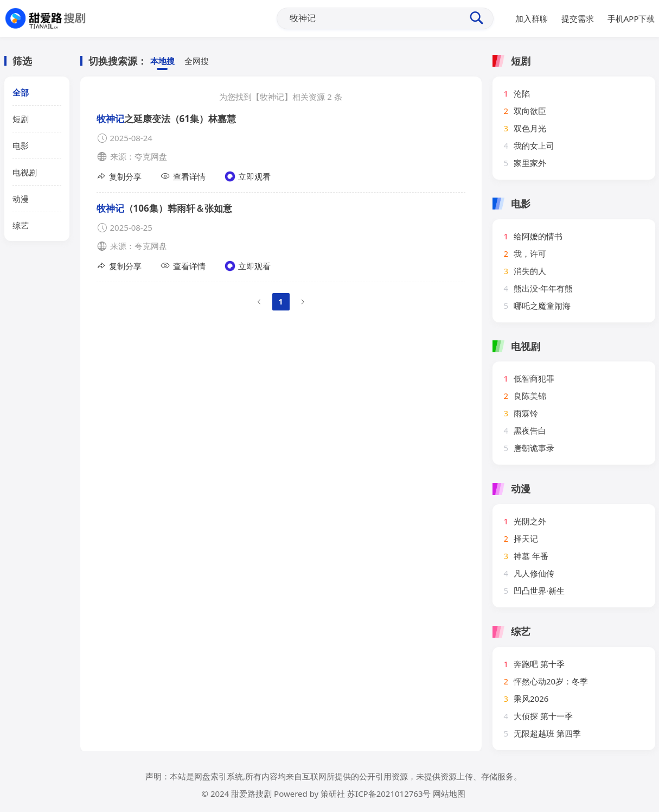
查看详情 (183, 176)
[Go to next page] (303, 302)
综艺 (21, 225)
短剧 (21, 119)
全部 (21, 92)
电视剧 (25, 172)
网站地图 (449, 794)
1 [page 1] (280, 302)
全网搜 (197, 61)
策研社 (333, 794)
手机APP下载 (631, 18)
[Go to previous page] (259, 302)
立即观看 (248, 176)
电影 (21, 145)
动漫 (21, 199)
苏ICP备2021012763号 (389, 794)
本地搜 (162, 61)
